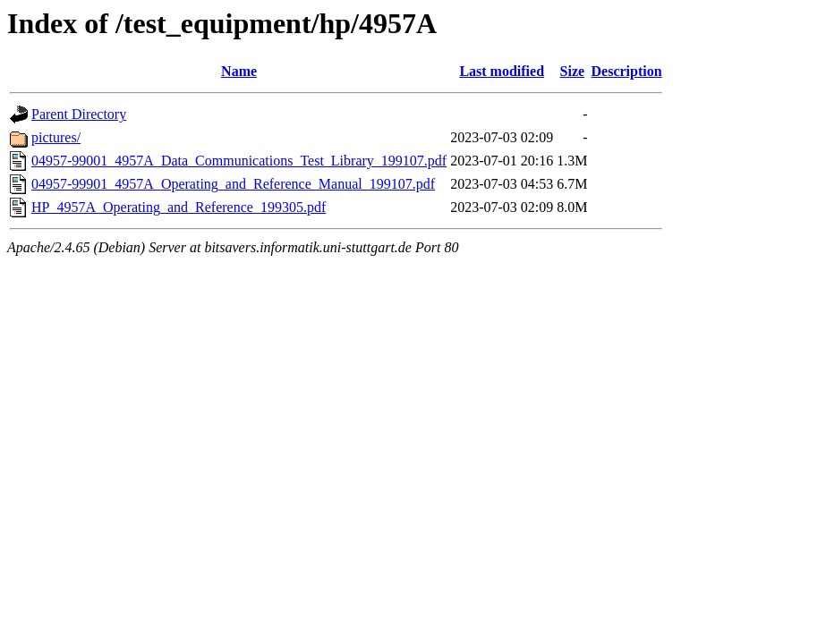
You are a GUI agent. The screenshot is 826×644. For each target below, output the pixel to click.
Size (573, 71)
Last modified (502, 71)
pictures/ (56, 137)
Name (239, 71)
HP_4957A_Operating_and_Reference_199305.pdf (179, 207)
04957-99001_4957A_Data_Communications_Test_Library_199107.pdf (239, 161)
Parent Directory (79, 114)
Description (627, 71)
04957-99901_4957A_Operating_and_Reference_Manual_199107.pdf (233, 184)
